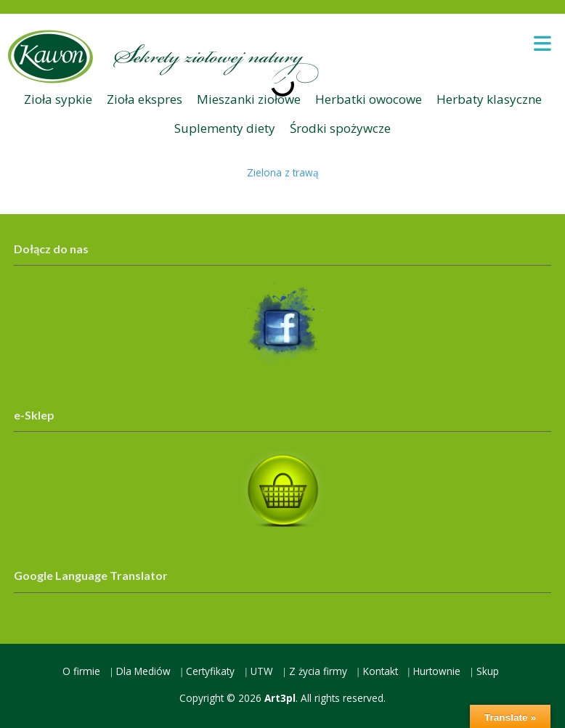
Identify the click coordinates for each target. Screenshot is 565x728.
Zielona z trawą (283, 172)
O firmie (81, 671)
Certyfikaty (210, 671)
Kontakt (381, 671)
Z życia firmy (318, 671)
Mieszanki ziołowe (249, 99)
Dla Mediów (143, 671)
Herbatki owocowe (369, 99)
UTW (262, 671)
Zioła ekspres (145, 99)
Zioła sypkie (58, 99)
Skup (488, 671)
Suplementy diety (225, 128)
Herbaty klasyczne (489, 99)
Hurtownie (437, 671)
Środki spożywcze (340, 128)
